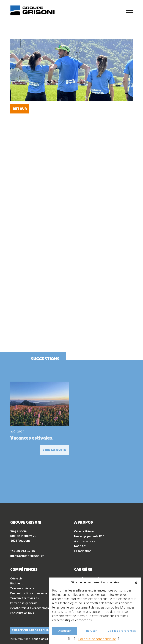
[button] (136, 585)
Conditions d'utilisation (47, 639)
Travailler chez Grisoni (89, 578)
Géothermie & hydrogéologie (30, 608)
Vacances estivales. (32, 438)
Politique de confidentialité (97, 642)
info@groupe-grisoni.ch (27, 556)
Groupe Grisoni (84, 531)
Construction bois (22, 613)
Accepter (65, 633)
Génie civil (17, 578)
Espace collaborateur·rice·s (35, 630)
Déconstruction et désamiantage (32, 593)
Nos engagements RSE (89, 536)
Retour (20, 109)
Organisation (83, 551)
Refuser (91, 633)
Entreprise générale (24, 603)
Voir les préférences (122, 633)
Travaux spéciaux (22, 588)
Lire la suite (54, 450)
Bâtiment (16, 583)
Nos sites (80, 546)
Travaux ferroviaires (24, 598)
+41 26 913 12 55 (23, 551)
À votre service (85, 541)
